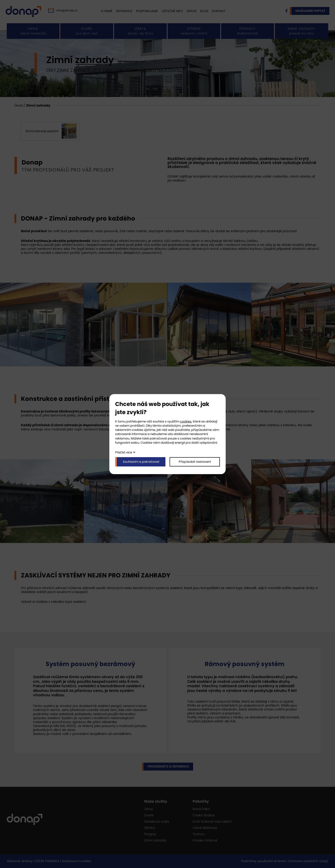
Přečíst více (124, 452)
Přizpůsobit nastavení (195, 462)
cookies (186, 421)
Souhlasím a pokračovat (141, 462)
